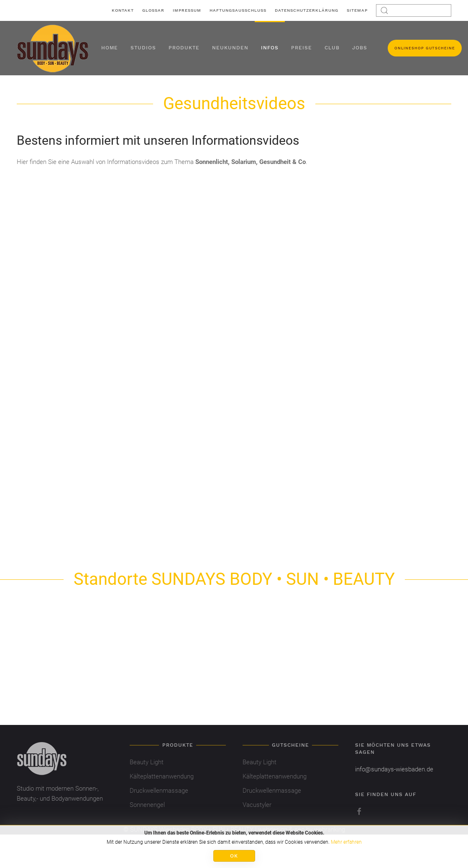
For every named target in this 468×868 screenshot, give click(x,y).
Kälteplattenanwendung (162, 776)
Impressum (187, 10)
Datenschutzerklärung (307, 10)
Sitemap (357, 10)
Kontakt (123, 10)
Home (110, 48)
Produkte (184, 48)
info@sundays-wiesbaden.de (394, 769)
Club (332, 48)
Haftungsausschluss (238, 10)
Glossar (153, 10)
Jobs (360, 48)
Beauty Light (147, 762)
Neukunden (230, 48)
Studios (143, 48)
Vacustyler (257, 805)
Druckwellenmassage (159, 791)
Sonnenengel (147, 805)
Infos (270, 48)
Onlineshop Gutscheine (425, 48)
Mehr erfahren (346, 842)
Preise (302, 48)
